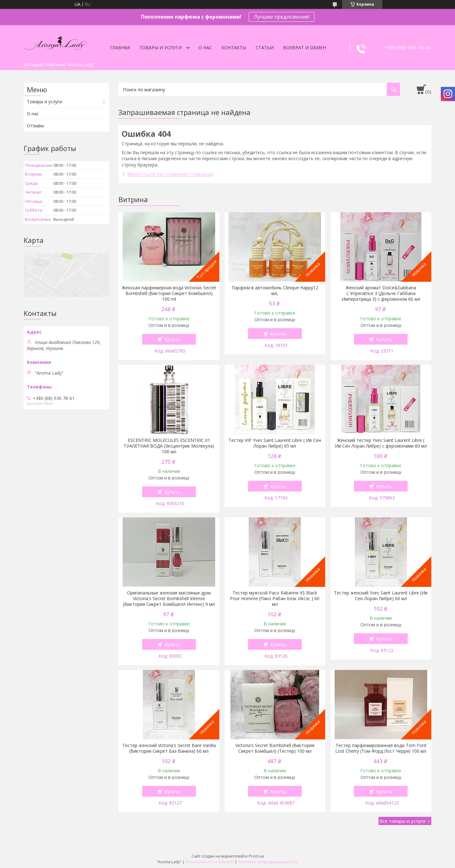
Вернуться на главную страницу (171, 174)
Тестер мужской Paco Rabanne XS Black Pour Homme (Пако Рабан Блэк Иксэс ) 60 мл (275, 599)
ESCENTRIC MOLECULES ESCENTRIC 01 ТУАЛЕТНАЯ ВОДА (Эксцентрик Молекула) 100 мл (169, 446)
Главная (120, 48)
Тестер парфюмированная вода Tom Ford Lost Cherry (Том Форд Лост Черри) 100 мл (381, 748)
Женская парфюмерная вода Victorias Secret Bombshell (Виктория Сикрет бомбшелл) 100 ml (169, 293)
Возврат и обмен (305, 48)
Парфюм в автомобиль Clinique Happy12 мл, (275, 291)
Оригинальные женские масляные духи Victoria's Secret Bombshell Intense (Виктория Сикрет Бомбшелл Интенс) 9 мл (169, 599)
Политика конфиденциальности (268, 862)
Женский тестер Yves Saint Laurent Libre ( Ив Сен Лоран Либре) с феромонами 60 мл (381, 443)
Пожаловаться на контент (210, 862)
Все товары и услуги (403, 821)
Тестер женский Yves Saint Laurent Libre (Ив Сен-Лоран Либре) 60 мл (381, 596)
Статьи (265, 48)
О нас (205, 48)
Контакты (234, 48)
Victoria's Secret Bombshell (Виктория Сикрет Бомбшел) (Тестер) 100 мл (275, 748)
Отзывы (35, 126)
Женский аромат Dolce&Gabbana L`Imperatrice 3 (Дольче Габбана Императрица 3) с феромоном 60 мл (381, 293)
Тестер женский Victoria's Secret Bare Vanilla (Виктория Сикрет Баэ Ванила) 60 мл (169, 748)
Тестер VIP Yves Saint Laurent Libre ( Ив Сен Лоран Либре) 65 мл (275, 443)
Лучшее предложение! (282, 17)
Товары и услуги (161, 48)
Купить (172, 339)
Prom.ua (256, 856)
